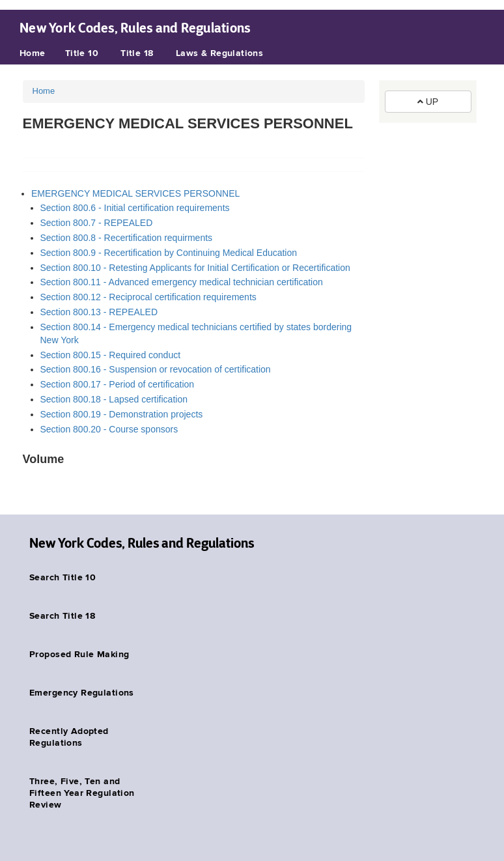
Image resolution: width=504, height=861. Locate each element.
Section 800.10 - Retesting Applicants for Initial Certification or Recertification (195, 268)
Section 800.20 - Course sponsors (109, 429)
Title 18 (137, 53)
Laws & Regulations (220, 53)
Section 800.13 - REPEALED (99, 312)
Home (33, 53)
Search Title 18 (62, 616)
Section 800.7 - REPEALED (97, 223)
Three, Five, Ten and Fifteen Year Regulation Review (82, 793)
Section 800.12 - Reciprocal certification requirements (148, 297)
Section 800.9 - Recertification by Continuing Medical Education (169, 253)
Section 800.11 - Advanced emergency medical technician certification (182, 282)
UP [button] (428, 102)
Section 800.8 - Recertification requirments (127, 238)
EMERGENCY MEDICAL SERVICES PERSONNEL (135, 193)
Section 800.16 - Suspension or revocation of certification (156, 369)
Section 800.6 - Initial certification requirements (135, 208)
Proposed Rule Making (79, 655)
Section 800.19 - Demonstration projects (122, 414)
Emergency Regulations (82, 693)
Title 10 (82, 53)
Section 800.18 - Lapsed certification (114, 399)
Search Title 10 (63, 578)
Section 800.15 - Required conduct (111, 355)
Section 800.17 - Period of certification (118, 384)
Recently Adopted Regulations (69, 737)
